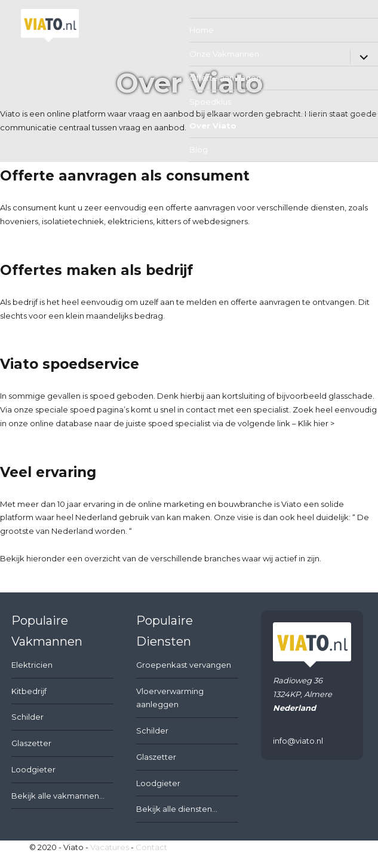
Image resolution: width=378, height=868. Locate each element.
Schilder (27, 717)
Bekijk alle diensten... (177, 809)
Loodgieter (33, 769)
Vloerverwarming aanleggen (170, 698)
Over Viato (213, 126)
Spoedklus (210, 102)
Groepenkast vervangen (184, 665)
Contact (151, 847)
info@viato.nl (298, 741)
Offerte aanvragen (225, 78)
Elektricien (32, 665)
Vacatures (110, 847)
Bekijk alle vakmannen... (58, 796)
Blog (199, 149)
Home (202, 30)
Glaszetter (31, 743)
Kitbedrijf (29, 691)
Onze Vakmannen (224, 54)
